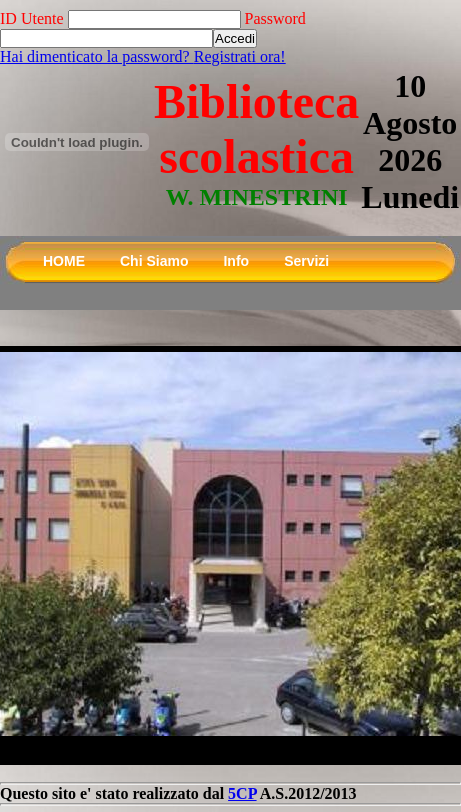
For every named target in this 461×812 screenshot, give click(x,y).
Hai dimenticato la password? (97, 56)
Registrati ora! (240, 56)
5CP (242, 793)
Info (236, 261)
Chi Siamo (154, 261)
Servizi (306, 261)
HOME (64, 261)
